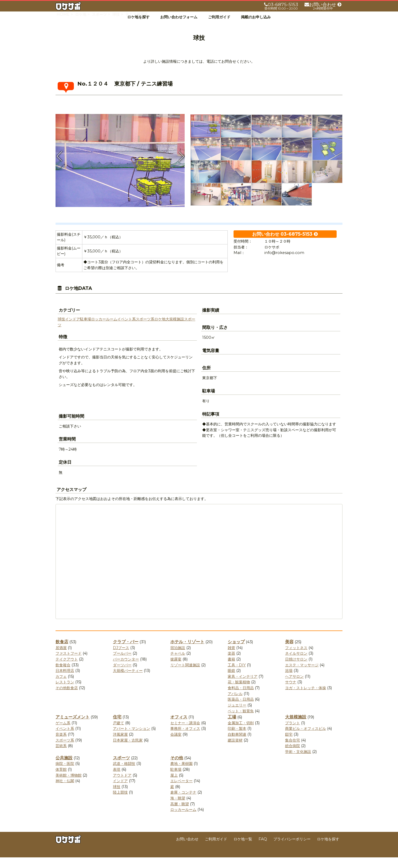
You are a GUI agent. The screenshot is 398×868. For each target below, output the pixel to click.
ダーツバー (122, 676)
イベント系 (126, 330)
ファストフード (69, 664)
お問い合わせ (187, 850)
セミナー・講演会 (185, 734)
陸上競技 (120, 803)
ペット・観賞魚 (241, 722)
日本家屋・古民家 (128, 751)
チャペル (178, 664)
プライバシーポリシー (292, 850)
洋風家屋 (120, 745)
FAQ (263, 850)
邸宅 (289, 745)
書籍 (231, 670)
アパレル (235, 704)
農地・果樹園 (181, 774)
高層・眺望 (180, 815)
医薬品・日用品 (241, 710)
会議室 (176, 745)
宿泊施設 (178, 658)
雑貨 (231, 658)
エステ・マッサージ (302, 676)
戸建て (118, 734)
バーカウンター (126, 670)
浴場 (289, 681)
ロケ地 (160, 330)
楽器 (231, 664)
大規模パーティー (128, 681)
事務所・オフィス (185, 739)
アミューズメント (73, 728)
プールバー (122, 664)
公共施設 (64, 769)
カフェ (61, 687)
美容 (289, 652)
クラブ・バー (126, 652)
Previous (60, 167)
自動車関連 (237, 745)
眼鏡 (231, 681)
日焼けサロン (296, 670)
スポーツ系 (145, 330)
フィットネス (296, 658)
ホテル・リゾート (187, 652)
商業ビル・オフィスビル (306, 739)
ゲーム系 (63, 734)
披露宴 (176, 670)
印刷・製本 (237, 739)
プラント (293, 734)
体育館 (61, 780)
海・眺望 (178, 809)
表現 (117, 780)
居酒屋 (61, 658)
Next (181, 167)
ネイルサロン (296, 664)
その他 (177, 769)
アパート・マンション (132, 739)
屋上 (174, 786)
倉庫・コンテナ (183, 803)
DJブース (121, 658)
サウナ (291, 693)
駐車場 (86, 330)
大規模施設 (175, 330)
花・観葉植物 (239, 693)
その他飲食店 (67, 698)
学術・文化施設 (298, 762)
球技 (61, 330)
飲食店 (62, 652)
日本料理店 (65, 681)
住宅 (117, 728)
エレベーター (181, 791)
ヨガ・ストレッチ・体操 (306, 698)
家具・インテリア (243, 687)
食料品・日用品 (241, 698)
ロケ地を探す (138, 17)
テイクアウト (67, 670)
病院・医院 (65, 774)
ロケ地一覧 (243, 850)
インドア (73, 330)
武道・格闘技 (124, 774)
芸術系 (61, 756)
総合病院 (293, 756)
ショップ (236, 652)
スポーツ (121, 769)
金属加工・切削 (241, 734)
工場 (232, 728)
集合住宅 (293, 751)
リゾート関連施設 (185, 676)
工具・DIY (237, 676)
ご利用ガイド (219, 17)
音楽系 (61, 745)
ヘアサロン (294, 687)
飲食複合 (63, 676)
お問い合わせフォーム (179, 17)
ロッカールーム (104, 330)
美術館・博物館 (69, 786)
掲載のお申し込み (256, 17)
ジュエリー (237, 716)
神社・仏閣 (65, 791)
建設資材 (235, 751)
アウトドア (122, 786)
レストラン (65, 693)
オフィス (179, 728)
